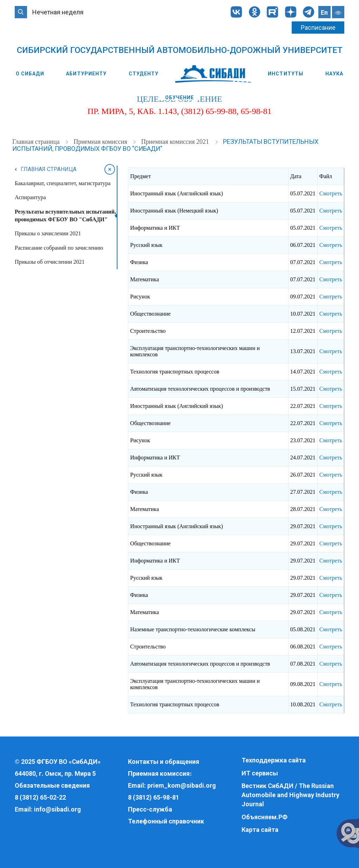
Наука (334, 74)
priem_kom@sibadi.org (182, 785)
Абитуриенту (86, 74)
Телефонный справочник (166, 821)
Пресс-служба (150, 809)
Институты (286, 74)
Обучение (180, 97)
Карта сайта (260, 830)
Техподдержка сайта (274, 760)
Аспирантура (30, 197)
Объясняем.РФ (265, 817)
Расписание (318, 28)
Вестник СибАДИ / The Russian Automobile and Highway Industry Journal (290, 795)
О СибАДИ (30, 74)
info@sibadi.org (57, 809)
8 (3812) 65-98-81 (154, 797)
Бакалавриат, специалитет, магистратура (63, 183)
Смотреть (331, 193)
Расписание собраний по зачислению (59, 248)
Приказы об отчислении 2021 (50, 262)
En (324, 12)
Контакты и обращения (164, 762)
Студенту (144, 74)
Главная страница (37, 142)
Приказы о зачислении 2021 (48, 233)
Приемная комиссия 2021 (176, 142)
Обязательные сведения (52, 785)
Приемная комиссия (101, 142)
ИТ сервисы (260, 773)
